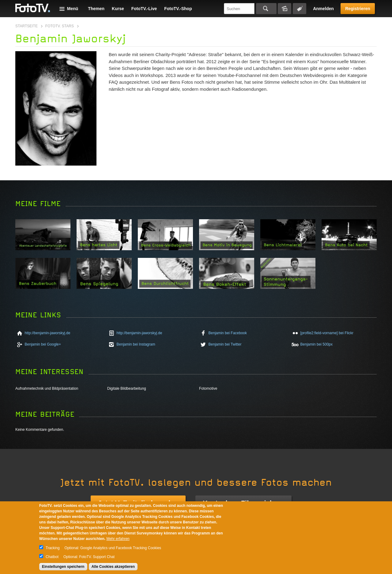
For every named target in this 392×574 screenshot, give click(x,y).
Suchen (266, 9)
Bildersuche (285, 9)
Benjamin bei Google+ (43, 344)
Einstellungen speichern (63, 567)
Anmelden (323, 9)
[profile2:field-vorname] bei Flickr (327, 333)
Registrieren (358, 9)
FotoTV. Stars (60, 26)
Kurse (118, 9)
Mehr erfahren (118, 539)
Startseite (26, 26)
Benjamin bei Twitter (225, 344)
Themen (96, 9)
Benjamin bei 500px (317, 344)
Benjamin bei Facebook (228, 333)
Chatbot (52, 557)
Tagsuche (300, 9)
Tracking (53, 548)
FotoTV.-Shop (178, 9)
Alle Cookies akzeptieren (113, 567)
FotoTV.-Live (144, 9)
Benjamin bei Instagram (136, 344)
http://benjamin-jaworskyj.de (48, 333)
